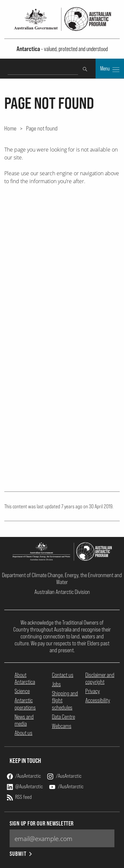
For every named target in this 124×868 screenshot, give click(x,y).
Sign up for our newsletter (42, 823)
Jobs (56, 684)
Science (22, 691)
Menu (110, 69)
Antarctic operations (25, 704)
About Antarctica (25, 678)
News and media (24, 720)
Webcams (62, 726)
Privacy (93, 691)
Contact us (63, 675)
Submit (21, 854)
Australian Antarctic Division (62, 592)
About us (23, 733)
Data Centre (63, 717)
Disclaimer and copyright (100, 678)
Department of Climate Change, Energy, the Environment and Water (62, 578)
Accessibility (98, 700)
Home (10, 128)
